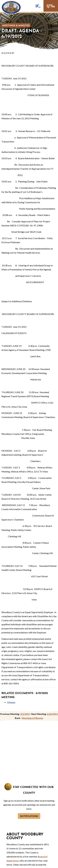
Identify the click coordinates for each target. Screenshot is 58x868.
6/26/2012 (52, 714)
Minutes (11, 702)
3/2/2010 (25, 714)
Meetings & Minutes (16, 26)
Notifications (29, 816)
